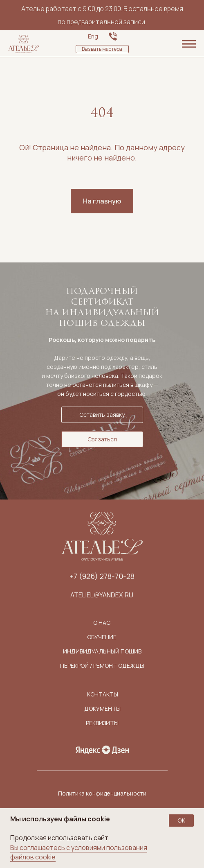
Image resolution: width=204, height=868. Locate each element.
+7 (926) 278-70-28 (102, 576)
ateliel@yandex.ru (102, 595)
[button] (102, 49)
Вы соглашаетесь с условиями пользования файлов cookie (79, 852)
